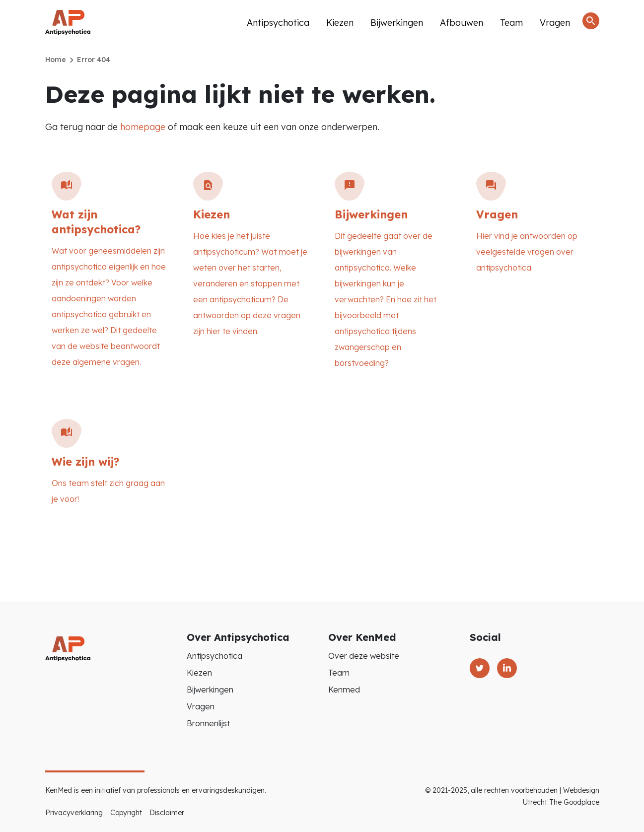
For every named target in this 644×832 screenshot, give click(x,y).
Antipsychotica (278, 23)
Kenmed (344, 690)
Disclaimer (167, 813)
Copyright (126, 813)
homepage (143, 127)
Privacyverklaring (74, 813)
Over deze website (364, 656)
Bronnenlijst (208, 723)
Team (511, 23)
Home (56, 60)
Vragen (555, 23)
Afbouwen (462, 23)
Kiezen (340, 23)
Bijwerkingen (397, 23)
